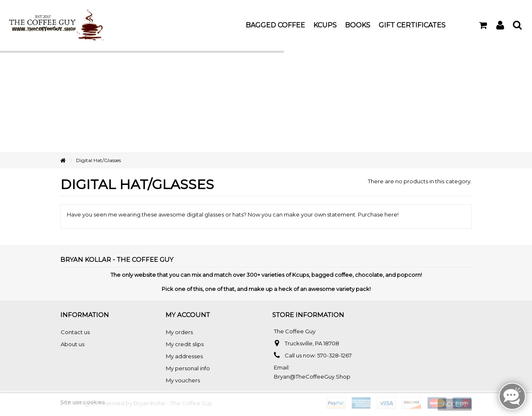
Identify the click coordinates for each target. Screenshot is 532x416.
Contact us (75, 332)
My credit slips (185, 344)
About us (73, 344)
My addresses (184, 356)
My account (188, 315)
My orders (179, 332)
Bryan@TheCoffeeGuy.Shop (312, 377)
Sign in (500, 25)
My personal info (188, 368)
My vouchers (183, 380)
